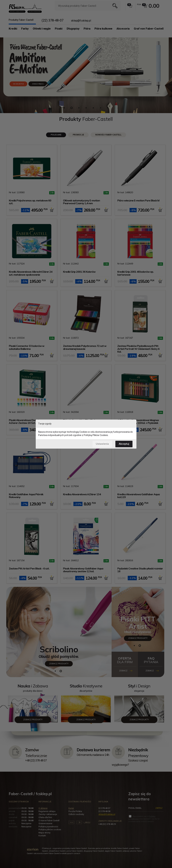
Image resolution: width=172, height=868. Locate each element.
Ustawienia (102, 444)
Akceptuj (124, 444)
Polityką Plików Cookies (96, 435)
